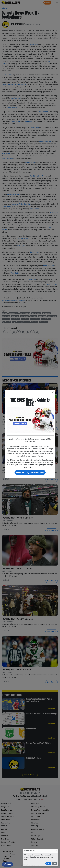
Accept (48, 864)
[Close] (57, 851)
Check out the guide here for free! (30, 472)
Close (54, 864)
